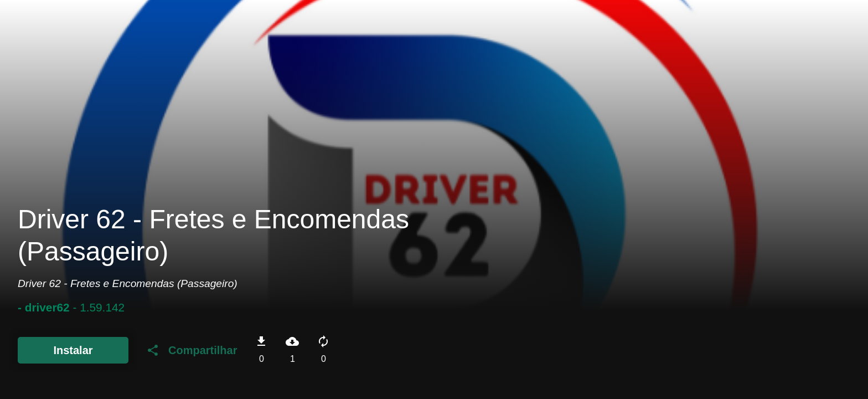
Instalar (73, 350)
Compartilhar (192, 350)
